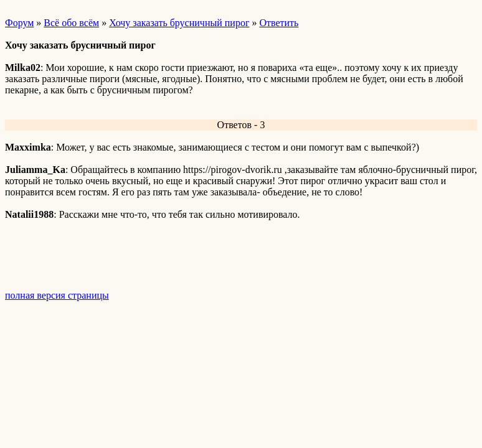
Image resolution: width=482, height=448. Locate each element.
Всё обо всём (71, 23)
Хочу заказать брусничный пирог (179, 23)
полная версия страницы (57, 295)
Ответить (279, 23)
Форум (19, 23)
